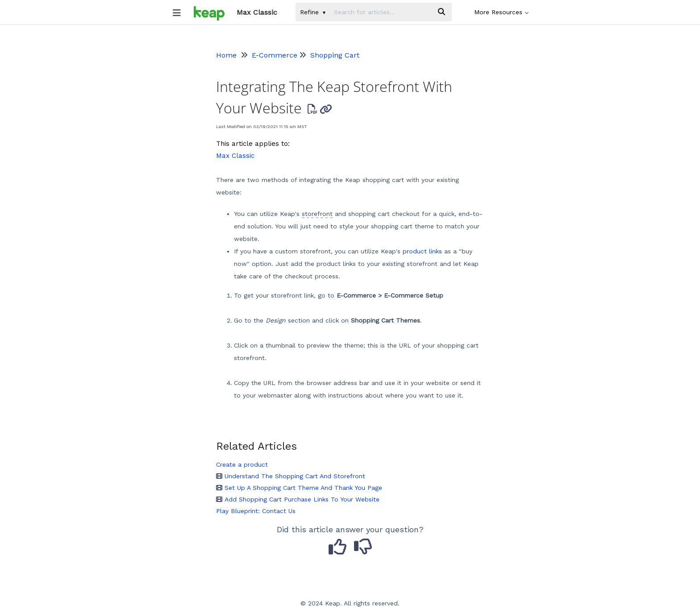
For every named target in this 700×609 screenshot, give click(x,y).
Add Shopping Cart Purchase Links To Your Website (298, 499)
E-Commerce (275, 55)
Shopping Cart (335, 55)
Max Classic (235, 156)
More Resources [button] (501, 12)
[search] (381, 12)
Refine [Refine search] (313, 12)
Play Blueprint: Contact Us (256, 511)
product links (422, 251)
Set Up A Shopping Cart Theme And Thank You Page (299, 488)
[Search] (442, 12)
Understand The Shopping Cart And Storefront (291, 476)
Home (226, 55)
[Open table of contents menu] (180, 11)
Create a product (242, 464)
